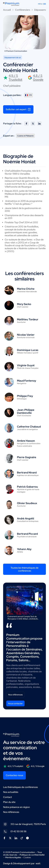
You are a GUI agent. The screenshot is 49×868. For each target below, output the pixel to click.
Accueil (7, 10)
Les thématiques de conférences (20, 787)
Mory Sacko (24, 304)
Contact (8, 797)
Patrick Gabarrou (27, 487)
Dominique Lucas (28, 350)
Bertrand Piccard (27, 534)
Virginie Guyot (26, 365)
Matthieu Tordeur (28, 319)
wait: (38, 863)
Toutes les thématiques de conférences (24, 569)
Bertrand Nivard (27, 473)
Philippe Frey (25, 396)
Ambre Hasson (26, 441)
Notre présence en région (16, 807)
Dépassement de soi (13, 57)
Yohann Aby (24, 549)
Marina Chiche (26, 289)
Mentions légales (13, 857)
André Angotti (26, 518)
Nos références (15, 695)
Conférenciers (23, 10)
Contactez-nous (14, 775)
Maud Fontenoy (27, 381)
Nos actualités (11, 792)
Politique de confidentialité (32, 855)
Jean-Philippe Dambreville (26, 411)
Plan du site (9, 802)
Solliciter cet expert (18, 109)
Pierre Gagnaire (27, 457)
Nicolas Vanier (26, 335)
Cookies (27, 857)
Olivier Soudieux (27, 503)
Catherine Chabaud (29, 427)
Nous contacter (15, 703)
